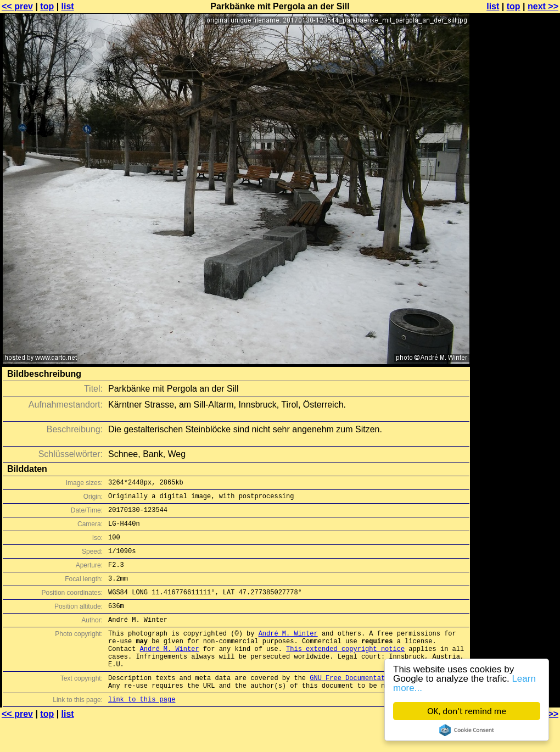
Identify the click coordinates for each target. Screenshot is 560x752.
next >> (543, 6)
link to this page (142, 730)
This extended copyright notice (345, 672)
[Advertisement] (516, 272)
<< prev (17, 6)
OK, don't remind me (467, 711)
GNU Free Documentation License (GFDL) (383, 706)
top (47, 6)
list (68, 6)
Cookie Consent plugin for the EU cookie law (467, 730)
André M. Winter (288, 653)
